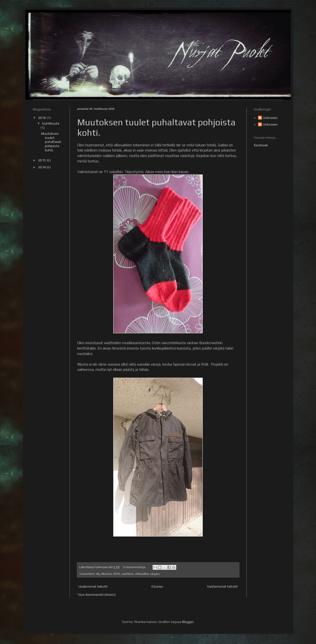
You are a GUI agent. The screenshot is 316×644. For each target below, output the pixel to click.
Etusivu (157, 586)
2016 (42, 118)
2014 (42, 167)
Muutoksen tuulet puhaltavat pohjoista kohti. (51, 142)
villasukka (142, 574)
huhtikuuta (51, 123)
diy (98, 574)
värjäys (155, 574)
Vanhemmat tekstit (222, 586)
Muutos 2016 (111, 574)
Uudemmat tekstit (93, 586)
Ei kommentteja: (135, 567)
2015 (42, 160)
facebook (261, 145)
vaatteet (128, 574)
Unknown (270, 118)
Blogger (188, 622)
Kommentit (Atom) (101, 595)
